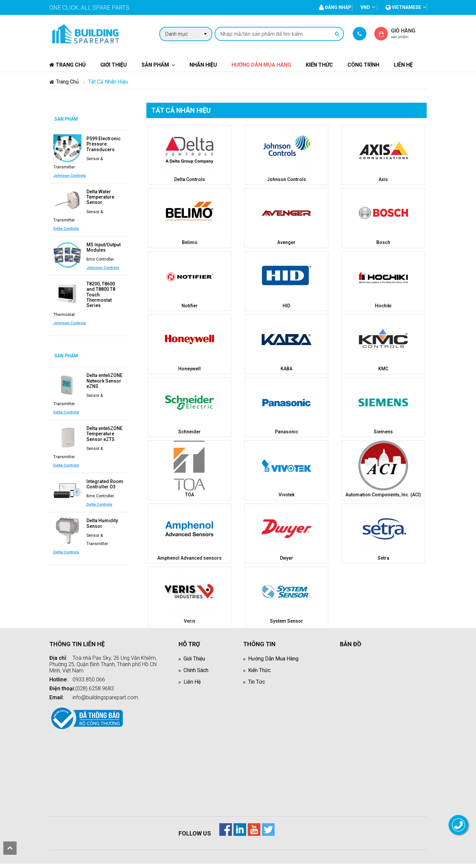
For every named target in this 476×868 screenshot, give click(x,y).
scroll (10, 848)
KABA (287, 368)
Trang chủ (68, 65)
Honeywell (189, 368)
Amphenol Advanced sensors (189, 557)
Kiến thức (319, 65)
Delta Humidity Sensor (102, 522)
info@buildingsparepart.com (105, 697)
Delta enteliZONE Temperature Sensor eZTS (105, 432)
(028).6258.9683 (95, 688)
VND (365, 7)
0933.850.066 (89, 679)
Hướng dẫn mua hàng (261, 65)
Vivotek (287, 494)
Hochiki (383, 305)
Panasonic (287, 431)
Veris (190, 620)
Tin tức (257, 681)
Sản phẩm (155, 65)
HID (286, 305)
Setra (383, 557)
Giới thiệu (114, 65)
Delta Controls (66, 228)
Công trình (363, 65)
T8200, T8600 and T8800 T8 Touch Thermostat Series (101, 294)
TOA (190, 494)
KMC (383, 368)
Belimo (190, 242)
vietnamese (403, 7)
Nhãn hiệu (203, 65)
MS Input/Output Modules (104, 247)
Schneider (189, 431)
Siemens (383, 431)
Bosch (383, 242)
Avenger (286, 242)
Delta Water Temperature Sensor (100, 197)
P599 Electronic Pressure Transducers (104, 144)
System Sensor (287, 620)
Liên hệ (403, 65)
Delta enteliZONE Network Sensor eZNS (105, 380)
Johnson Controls (70, 175)
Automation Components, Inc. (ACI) (383, 494)
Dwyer (287, 557)
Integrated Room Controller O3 (105, 482)
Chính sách (196, 670)
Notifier (190, 305)
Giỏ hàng (409, 33)
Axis (383, 179)
